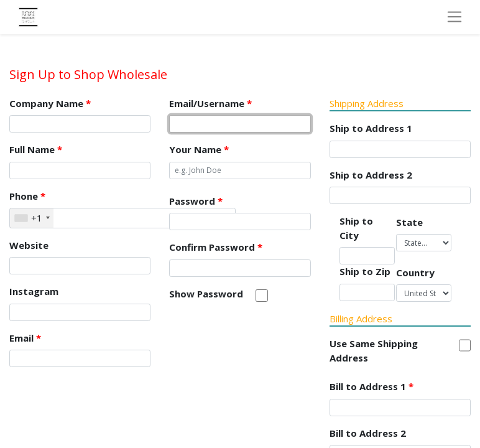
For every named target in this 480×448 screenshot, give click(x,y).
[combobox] (32, 218)
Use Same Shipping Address (374, 351)
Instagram (34, 291)
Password (196, 201)
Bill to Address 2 (368, 433)
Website (29, 245)
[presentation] (264, 340)
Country (415, 273)
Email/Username (210, 103)
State (409, 222)
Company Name (50, 103)
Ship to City (356, 228)
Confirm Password (216, 247)
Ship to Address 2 (371, 175)
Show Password (206, 294)
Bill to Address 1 (372, 386)
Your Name (199, 149)
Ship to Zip (365, 271)
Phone (27, 196)
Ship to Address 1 (371, 128)
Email (25, 338)
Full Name (36, 149)
